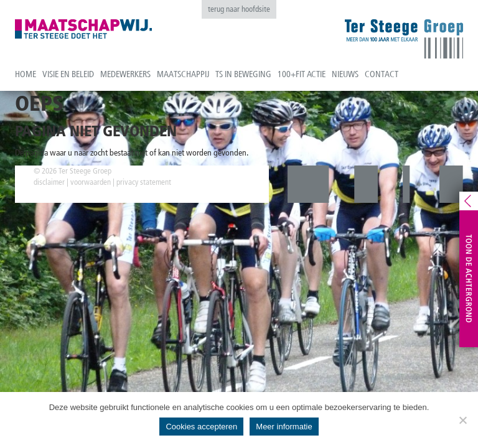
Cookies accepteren (201, 427)
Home (26, 74)
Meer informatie (284, 427)
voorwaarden (91, 182)
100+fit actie (302, 74)
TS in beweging (243, 74)
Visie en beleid (68, 74)
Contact (382, 74)
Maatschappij (183, 74)
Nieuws (345, 74)
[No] (462, 420)
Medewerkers (125, 74)
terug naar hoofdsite (239, 9)
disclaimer (49, 182)
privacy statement (144, 182)
